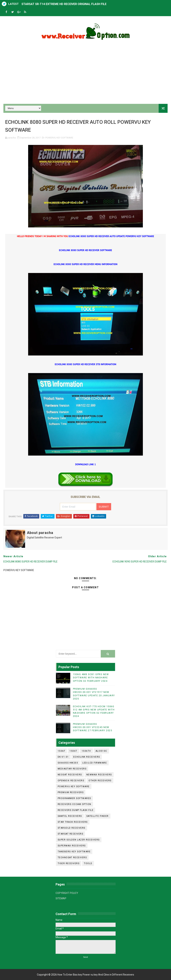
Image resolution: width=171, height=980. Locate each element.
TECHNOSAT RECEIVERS (72, 857)
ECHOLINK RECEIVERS (87, 757)
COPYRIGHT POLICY (67, 893)
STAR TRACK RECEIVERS (73, 822)
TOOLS (88, 863)
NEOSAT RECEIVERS (70, 775)
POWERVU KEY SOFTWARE (59, 138)
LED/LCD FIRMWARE (95, 763)
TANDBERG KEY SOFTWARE (74, 852)
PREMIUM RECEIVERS (71, 792)
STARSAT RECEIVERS (71, 834)
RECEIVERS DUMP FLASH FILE (76, 810)
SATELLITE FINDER (98, 816)
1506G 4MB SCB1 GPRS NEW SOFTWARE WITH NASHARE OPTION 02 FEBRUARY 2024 (91, 678)
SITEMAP (61, 898)
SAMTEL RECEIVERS (70, 816)
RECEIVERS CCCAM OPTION (74, 804)
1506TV (86, 751)
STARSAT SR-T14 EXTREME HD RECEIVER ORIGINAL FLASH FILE (64, 4)
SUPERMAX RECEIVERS (72, 846)
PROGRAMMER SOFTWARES (74, 798)
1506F (61, 751)
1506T (73, 751)
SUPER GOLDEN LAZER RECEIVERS (79, 840)
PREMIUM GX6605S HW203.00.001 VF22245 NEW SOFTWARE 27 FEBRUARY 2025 (93, 727)
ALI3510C (101, 751)
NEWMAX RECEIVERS (99, 775)
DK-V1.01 (63, 757)
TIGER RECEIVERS (69, 863)
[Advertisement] (85, 73)
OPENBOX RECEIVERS (71, 781)
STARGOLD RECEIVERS (72, 828)
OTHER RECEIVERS (100, 781)
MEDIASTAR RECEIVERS (72, 769)
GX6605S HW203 (68, 763)
